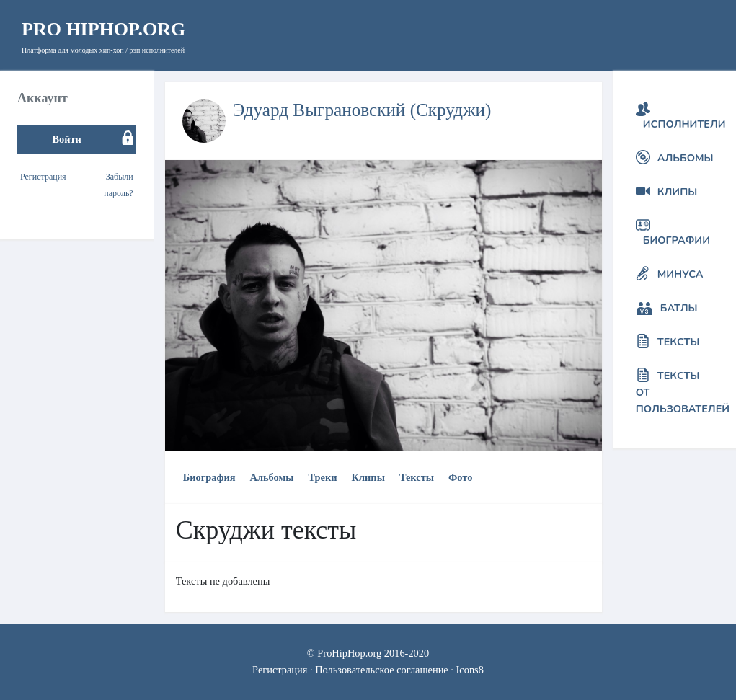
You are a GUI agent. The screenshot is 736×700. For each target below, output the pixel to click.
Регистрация (43, 177)
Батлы (679, 308)
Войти (66, 139)
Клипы (368, 477)
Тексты (417, 477)
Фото (460, 477)
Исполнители (684, 124)
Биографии (677, 240)
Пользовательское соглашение (382, 670)
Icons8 (470, 670)
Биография (209, 477)
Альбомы (271, 477)
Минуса (680, 274)
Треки (323, 477)
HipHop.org (103, 29)
